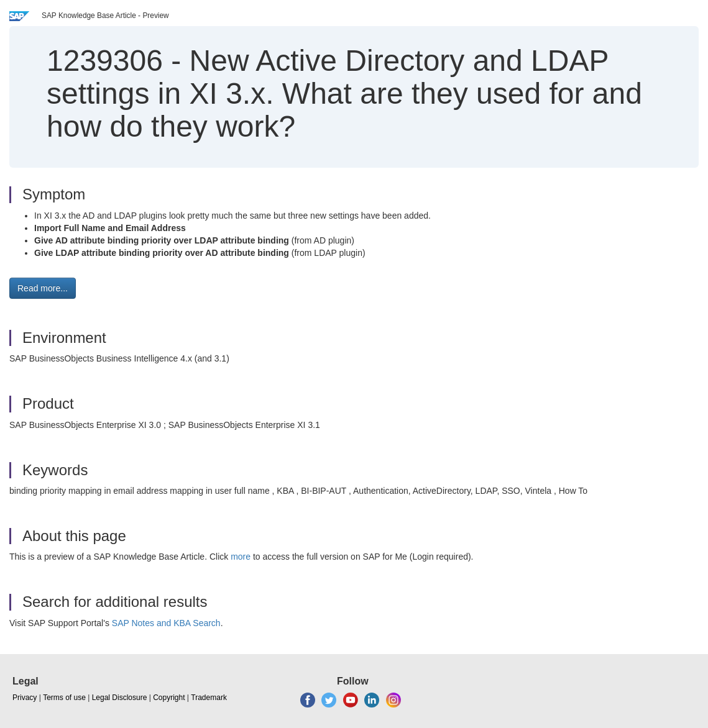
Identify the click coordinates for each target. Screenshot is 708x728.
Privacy (25, 698)
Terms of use (64, 698)
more (241, 557)
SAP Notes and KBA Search (166, 623)
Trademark (209, 698)
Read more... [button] (43, 288)
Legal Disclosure (120, 698)
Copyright (169, 698)
